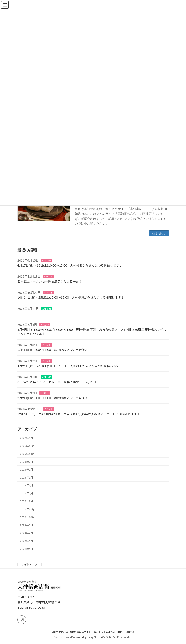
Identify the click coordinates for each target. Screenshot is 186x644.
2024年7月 (26, 533)
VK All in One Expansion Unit (118, 637)
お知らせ (47, 308)
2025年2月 (26, 501)
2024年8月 (26, 525)
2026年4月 (26, 438)
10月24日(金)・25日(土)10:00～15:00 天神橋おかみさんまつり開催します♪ (71, 297)
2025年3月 (26, 493)
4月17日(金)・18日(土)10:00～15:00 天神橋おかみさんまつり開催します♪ (70, 265)
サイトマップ (29, 564)
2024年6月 (26, 541)
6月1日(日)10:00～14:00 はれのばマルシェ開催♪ (52, 350)
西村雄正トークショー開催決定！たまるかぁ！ (50, 281)
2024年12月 (27, 509)
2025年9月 (26, 462)
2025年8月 (26, 469)
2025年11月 (27, 446)
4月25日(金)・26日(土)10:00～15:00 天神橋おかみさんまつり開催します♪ (70, 366)
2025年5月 (26, 478)
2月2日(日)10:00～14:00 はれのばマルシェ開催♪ (52, 398)
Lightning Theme (92, 637)
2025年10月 (27, 454)
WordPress (72, 637)
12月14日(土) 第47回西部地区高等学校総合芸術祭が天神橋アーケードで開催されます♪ (79, 414)
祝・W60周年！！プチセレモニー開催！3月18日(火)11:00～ (59, 382)
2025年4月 (26, 485)
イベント (47, 260)
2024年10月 (27, 517)
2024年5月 (26, 549)
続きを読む (159, 233)
